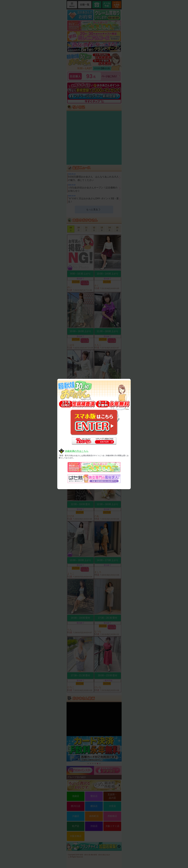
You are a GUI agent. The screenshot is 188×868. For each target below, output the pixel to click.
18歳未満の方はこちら (77, 451)
